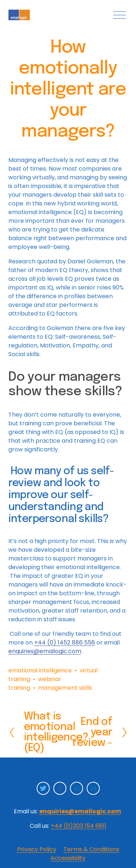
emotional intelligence (40, 670)
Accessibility (68, 858)
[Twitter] (43, 788)
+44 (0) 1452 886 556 (65, 642)
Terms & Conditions (91, 849)
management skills (65, 688)
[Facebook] (60, 788)
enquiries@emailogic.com (45, 651)
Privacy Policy (37, 849)
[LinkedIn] (77, 788)
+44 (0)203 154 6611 (79, 826)
